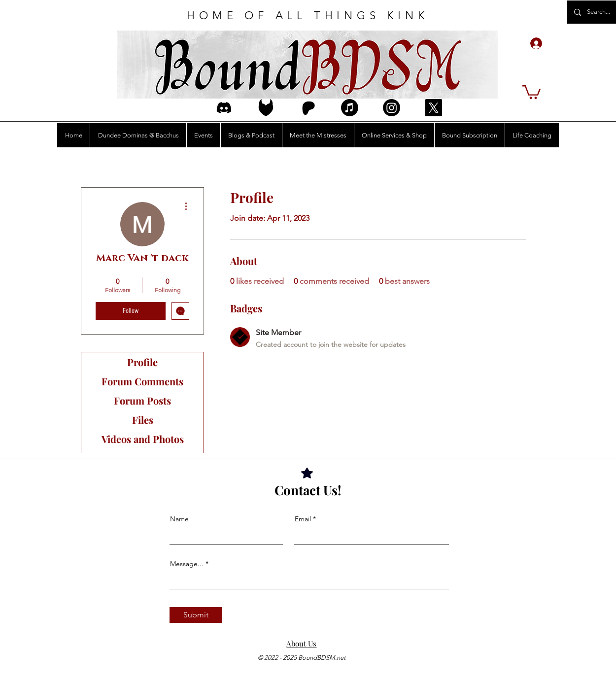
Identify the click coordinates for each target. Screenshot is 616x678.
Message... (187, 564)
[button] (531, 91)
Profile (142, 362)
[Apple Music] (350, 108)
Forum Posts (142, 400)
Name (179, 519)
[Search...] (599, 12)
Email (303, 519)
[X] (433, 108)
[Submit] (196, 615)
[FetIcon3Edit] (266, 108)
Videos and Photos (143, 439)
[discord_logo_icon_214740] (224, 108)
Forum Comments (142, 381)
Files (143, 420)
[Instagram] (392, 108)
